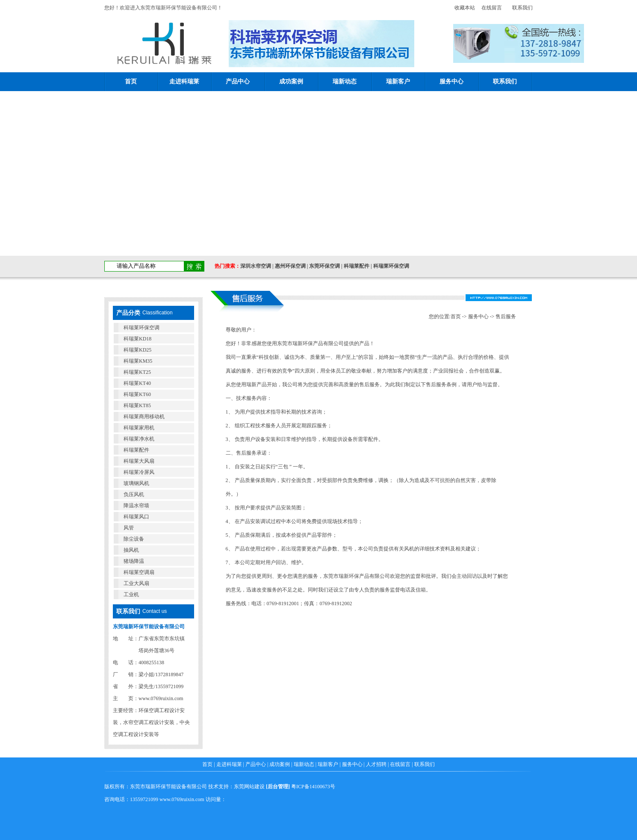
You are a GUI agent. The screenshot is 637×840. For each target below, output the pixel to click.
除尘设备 (134, 539)
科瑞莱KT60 (137, 394)
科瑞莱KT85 (137, 405)
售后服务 (506, 316)
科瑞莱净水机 (139, 439)
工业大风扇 (136, 583)
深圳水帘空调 (256, 266)
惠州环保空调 (290, 266)
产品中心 (238, 81)
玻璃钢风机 (136, 483)
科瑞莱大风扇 (139, 461)
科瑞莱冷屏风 (139, 472)
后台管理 (278, 787)
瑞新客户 (398, 81)
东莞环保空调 (324, 266)
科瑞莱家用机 (139, 428)
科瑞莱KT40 (137, 383)
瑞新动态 (345, 81)
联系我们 (522, 8)
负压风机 (134, 494)
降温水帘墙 (136, 506)
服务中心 (451, 81)
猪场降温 (134, 561)
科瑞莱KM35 (138, 361)
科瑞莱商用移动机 (144, 417)
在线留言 (492, 8)
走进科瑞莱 (184, 81)
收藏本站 (462, 8)
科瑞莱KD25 (137, 350)
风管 (129, 528)
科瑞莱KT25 (137, 372)
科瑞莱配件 (357, 266)
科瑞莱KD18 (137, 339)
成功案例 (291, 81)
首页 (131, 81)
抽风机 (131, 550)
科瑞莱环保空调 (391, 266)
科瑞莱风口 (136, 517)
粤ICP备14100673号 (313, 787)
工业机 (131, 595)
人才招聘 (376, 764)
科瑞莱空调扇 (139, 572)
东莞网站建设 (249, 787)
